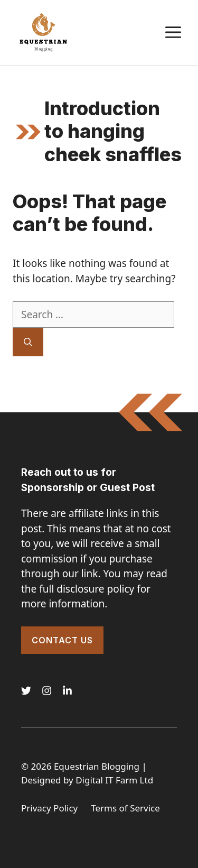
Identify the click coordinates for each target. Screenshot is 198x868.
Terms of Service (125, 808)
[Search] (28, 342)
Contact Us (62, 640)
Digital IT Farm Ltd (114, 780)
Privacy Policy (49, 808)
